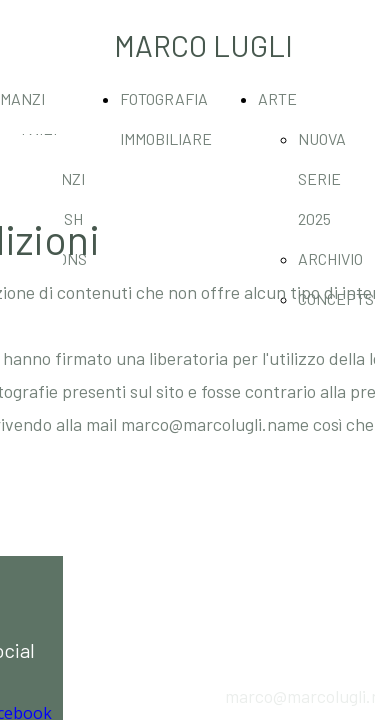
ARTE (277, 98)
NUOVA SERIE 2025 (322, 178)
